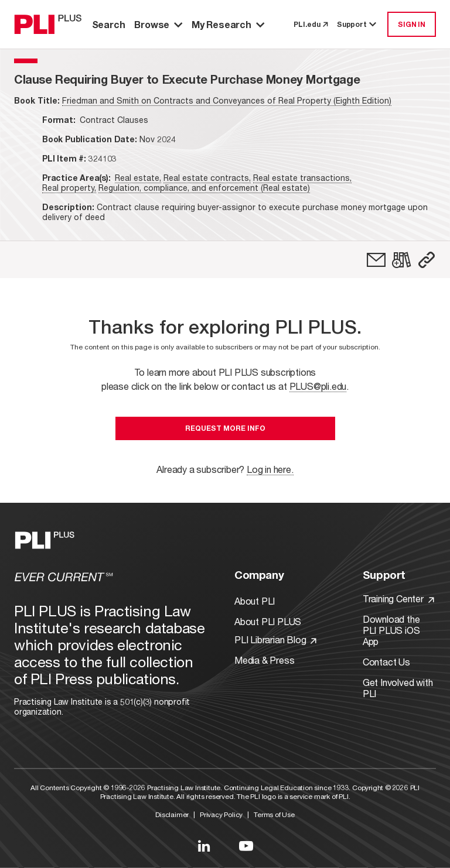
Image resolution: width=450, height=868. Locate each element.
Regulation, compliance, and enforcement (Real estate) (204, 188)
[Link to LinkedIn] (204, 846)
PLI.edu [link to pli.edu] (311, 24)
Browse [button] (158, 24)
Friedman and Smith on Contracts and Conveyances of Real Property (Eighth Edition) (227, 100)
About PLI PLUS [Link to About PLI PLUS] (268, 621)
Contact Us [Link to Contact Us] (386, 662)
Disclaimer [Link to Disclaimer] (172, 814)
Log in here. (270, 469)
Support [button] (357, 24)
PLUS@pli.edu (318, 386)
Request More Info (225, 428)
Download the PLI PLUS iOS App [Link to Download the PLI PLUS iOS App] (391, 630)
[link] (376, 260)
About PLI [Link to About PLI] (255, 601)
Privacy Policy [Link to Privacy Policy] (221, 814)
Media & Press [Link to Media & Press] (264, 660)
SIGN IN (412, 24)
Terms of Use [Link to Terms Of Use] (274, 814)
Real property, (69, 188)
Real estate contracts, (207, 178)
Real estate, (138, 178)
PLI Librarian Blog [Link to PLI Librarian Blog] (275, 639)
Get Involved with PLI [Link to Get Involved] (398, 688)
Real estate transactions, (302, 178)
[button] (427, 260)
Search (109, 24)
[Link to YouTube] (246, 846)
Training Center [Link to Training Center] (398, 598)
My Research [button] (228, 24)
